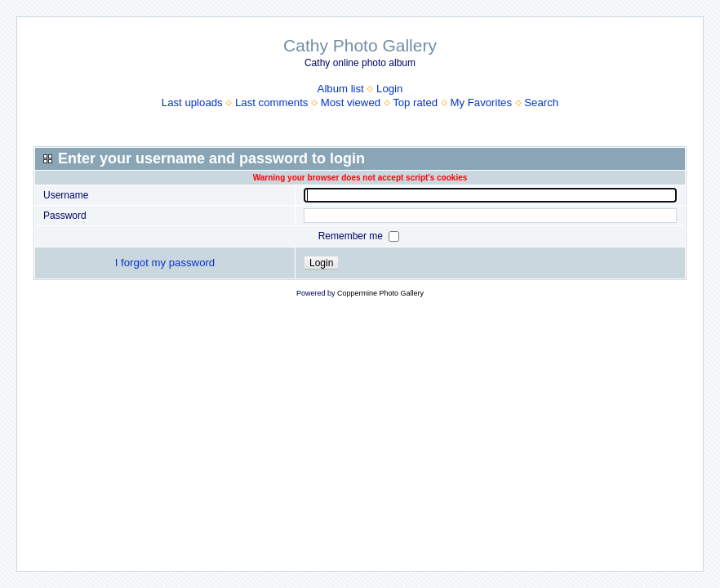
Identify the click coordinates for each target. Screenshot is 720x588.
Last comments (271, 102)
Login (389, 89)
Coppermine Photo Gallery (380, 293)
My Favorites (481, 102)
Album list (341, 89)
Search (541, 102)
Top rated (415, 102)
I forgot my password (165, 263)
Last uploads (192, 102)
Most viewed (351, 102)
